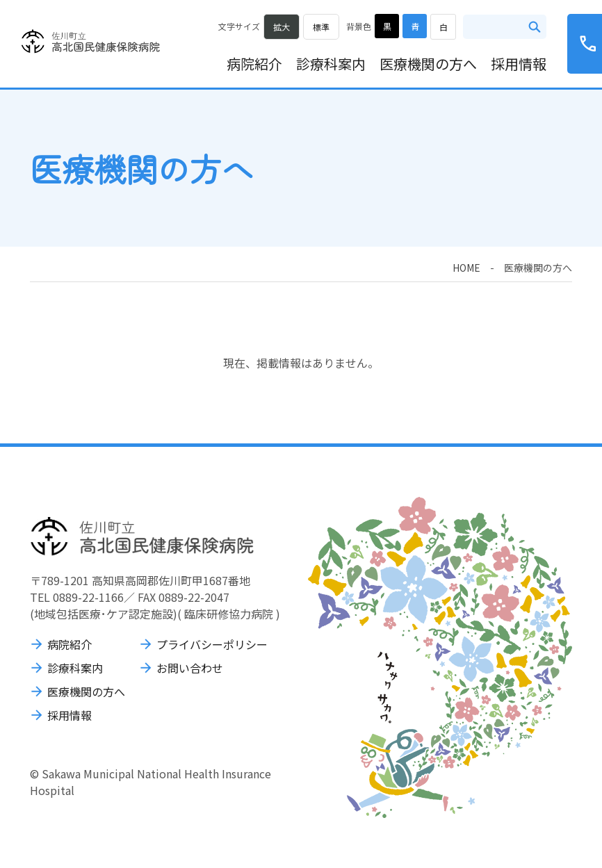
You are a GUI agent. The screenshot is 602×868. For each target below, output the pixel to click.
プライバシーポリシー (212, 644)
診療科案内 (331, 64)
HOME (466, 268)
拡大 (282, 27)
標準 (321, 27)
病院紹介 (254, 64)
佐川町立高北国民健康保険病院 (90, 42)
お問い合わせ (190, 668)
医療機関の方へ (428, 64)
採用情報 (519, 64)
